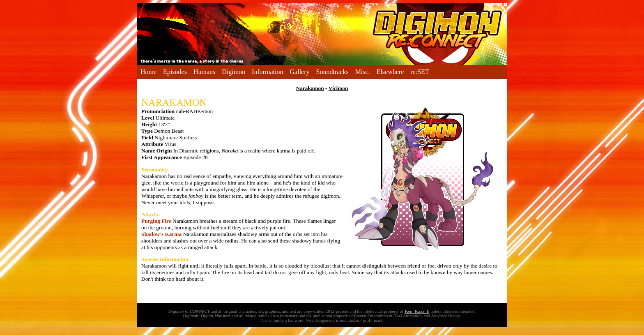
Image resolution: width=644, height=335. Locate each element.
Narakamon (310, 88)
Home (148, 72)
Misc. (363, 72)
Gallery (300, 72)
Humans (204, 72)
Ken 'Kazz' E (417, 311)
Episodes (175, 72)
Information (267, 72)
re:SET (420, 72)
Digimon (233, 72)
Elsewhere (390, 72)
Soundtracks (332, 72)
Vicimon (338, 88)
